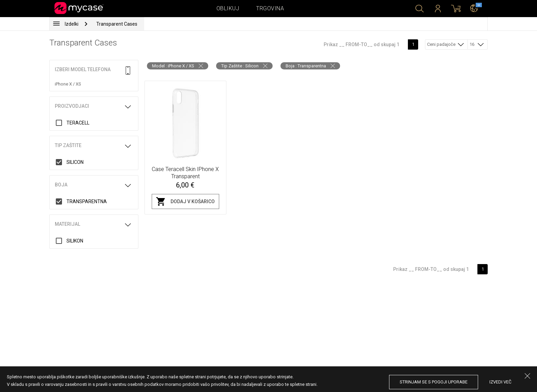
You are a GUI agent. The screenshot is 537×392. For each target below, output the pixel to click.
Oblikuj (228, 8)
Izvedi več (500, 382)
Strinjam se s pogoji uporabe (434, 382)
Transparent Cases (117, 24)
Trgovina (270, 8)
